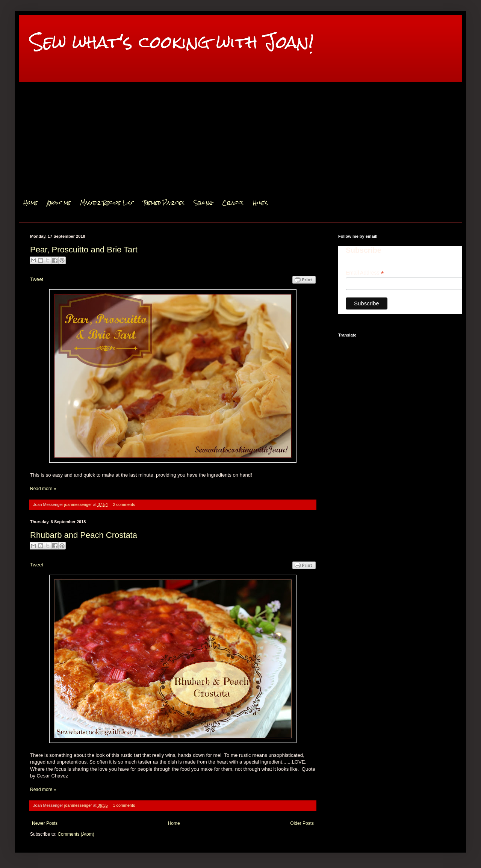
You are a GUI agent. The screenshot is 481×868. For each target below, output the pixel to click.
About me (59, 203)
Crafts (233, 203)
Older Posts (302, 823)
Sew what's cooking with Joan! (172, 42)
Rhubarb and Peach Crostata (84, 535)
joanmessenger (79, 504)
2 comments (124, 504)
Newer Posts (45, 823)
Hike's (260, 203)
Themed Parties (164, 203)
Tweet (37, 279)
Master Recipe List (107, 203)
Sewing (203, 203)
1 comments (124, 805)
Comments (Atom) (76, 834)
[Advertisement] (240, 139)
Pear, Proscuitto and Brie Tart (84, 250)
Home (30, 203)
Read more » (43, 489)
